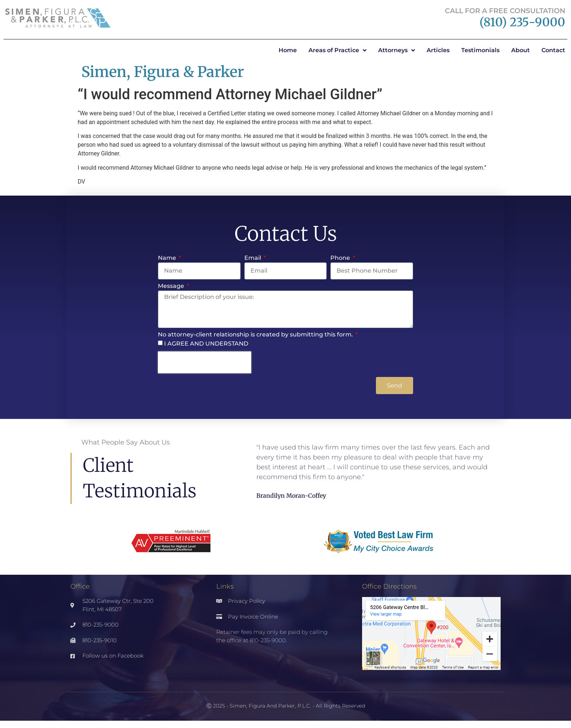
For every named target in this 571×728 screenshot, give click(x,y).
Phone (341, 258)
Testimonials (480, 50)
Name (168, 258)
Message (172, 286)
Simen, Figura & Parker (163, 72)
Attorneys (397, 50)
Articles (438, 50)
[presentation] (205, 362)
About (520, 50)
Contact (553, 50)
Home (288, 50)
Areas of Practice (337, 50)
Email (253, 258)
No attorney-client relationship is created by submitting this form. (256, 335)
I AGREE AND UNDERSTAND (206, 344)
